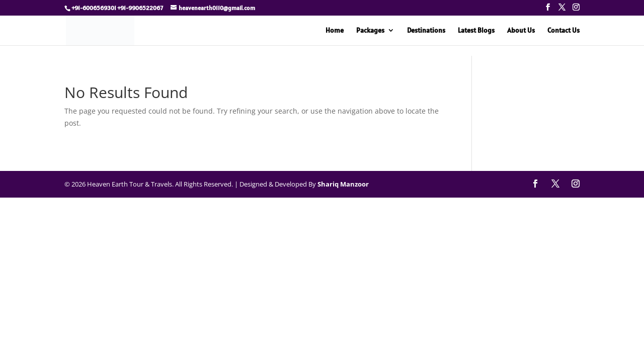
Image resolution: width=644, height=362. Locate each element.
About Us (521, 31)
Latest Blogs (476, 31)
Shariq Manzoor (343, 184)
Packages (370, 31)
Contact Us (563, 31)
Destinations (426, 31)
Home (335, 31)
